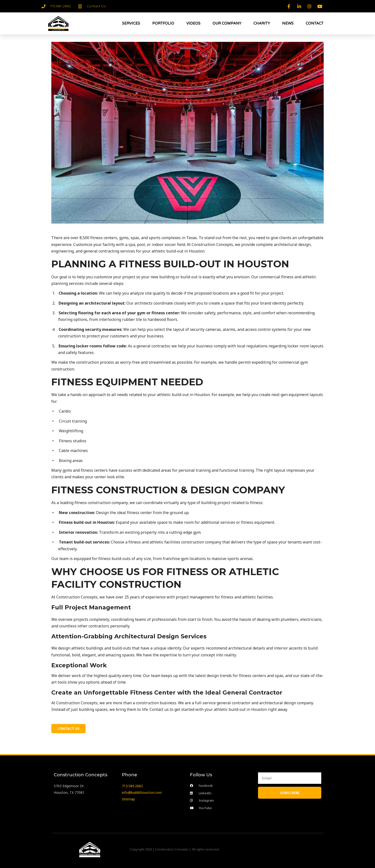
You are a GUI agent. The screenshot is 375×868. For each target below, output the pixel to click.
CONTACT (315, 23)
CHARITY (262, 23)
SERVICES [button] (131, 23)
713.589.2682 (132, 784)
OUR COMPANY (227, 23)
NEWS (288, 23)
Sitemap (128, 798)
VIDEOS (193, 23)
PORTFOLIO (163, 23)
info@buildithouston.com (142, 791)
